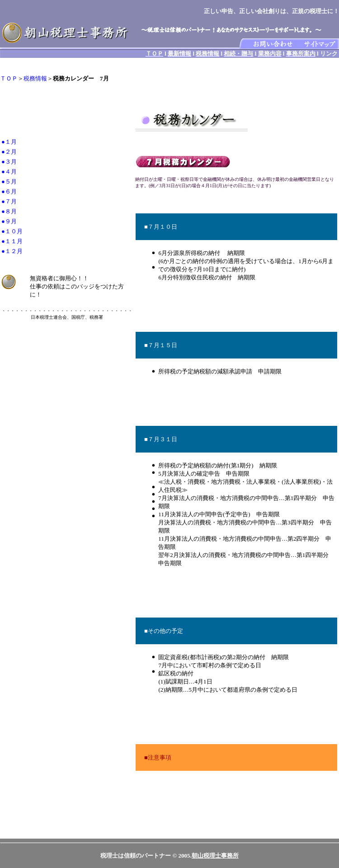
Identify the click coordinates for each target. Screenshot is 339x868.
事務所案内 (301, 54)
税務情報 (207, 54)
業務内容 (270, 54)
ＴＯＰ (154, 54)
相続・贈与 (238, 54)
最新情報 (179, 54)
